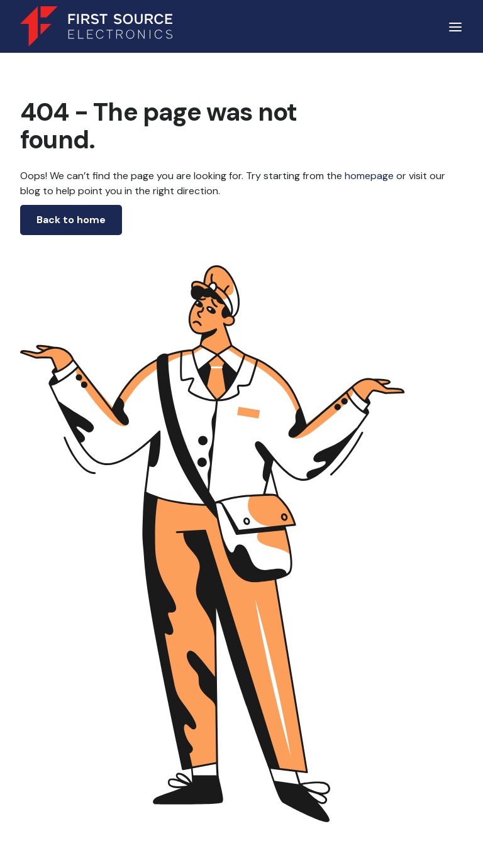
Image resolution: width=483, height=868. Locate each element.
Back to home (71, 220)
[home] (96, 26)
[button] (455, 26)
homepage (368, 176)
